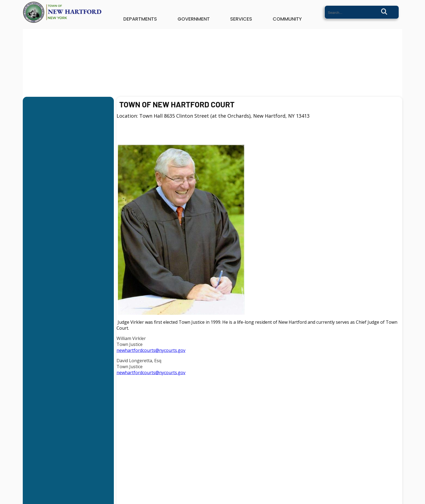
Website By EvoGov (212, 502)
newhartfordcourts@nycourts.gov (151, 350)
